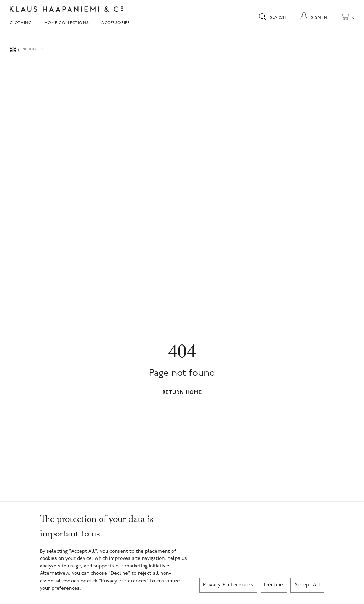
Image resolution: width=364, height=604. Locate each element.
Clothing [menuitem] (21, 23)
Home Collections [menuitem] (66, 23)
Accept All (307, 585)
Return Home (182, 393)
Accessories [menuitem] (116, 23)
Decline (274, 585)
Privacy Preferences (228, 585)
